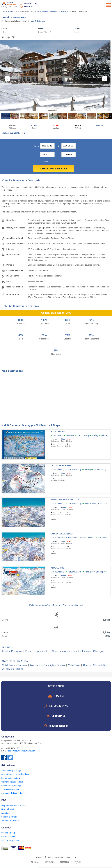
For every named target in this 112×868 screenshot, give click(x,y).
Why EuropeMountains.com (13, 805)
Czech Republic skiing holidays (15, 774)
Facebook (4, 757)
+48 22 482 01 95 (30, 4)
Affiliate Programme (10, 840)
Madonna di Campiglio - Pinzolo (48, 665)
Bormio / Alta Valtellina (95, 665)
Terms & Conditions (10, 821)
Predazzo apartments (37, 651)
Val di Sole (74, 665)
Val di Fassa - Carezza (15, 665)
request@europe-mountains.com (21, 751)
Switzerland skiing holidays (13, 793)
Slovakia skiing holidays (12, 789)
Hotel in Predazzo (12, 651)
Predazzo (65, 11)
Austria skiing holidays (11, 770)
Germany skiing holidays (12, 782)
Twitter (10, 757)
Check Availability (54, 168)
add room (44, 161)
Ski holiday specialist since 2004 (9, 5)
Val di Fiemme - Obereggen (47, 11)
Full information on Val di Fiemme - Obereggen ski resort (56, 605)
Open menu (108, 5)
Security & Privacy (9, 817)
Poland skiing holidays (11, 786)
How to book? (8, 809)
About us (5, 813)
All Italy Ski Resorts (13, 669)
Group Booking (8, 833)
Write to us (28, 7)
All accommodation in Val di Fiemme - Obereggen (78, 651)
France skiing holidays (11, 778)
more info (100, 125)
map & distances (38, 21)
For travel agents (9, 837)
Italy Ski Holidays (8, 11)
